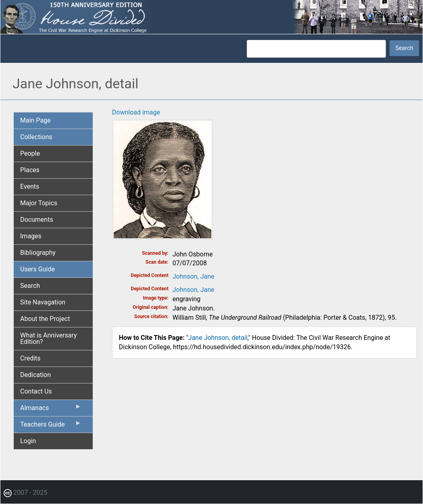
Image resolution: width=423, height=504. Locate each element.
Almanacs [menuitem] (51, 410)
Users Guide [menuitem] (38, 269)
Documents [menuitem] (37, 220)
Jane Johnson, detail (218, 338)
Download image (136, 112)
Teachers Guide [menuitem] (51, 426)
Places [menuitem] (30, 170)
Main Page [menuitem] (35, 120)
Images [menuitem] (31, 236)
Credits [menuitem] (30, 358)
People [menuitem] (30, 153)
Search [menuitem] (30, 286)
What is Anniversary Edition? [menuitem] (49, 338)
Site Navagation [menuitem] (43, 302)
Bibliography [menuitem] (38, 253)
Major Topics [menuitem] (39, 203)
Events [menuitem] (30, 186)
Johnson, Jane (194, 276)
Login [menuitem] (28, 441)
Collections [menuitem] (36, 137)
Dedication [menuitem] (35, 375)
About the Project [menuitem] (45, 319)
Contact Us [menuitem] (36, 391)
